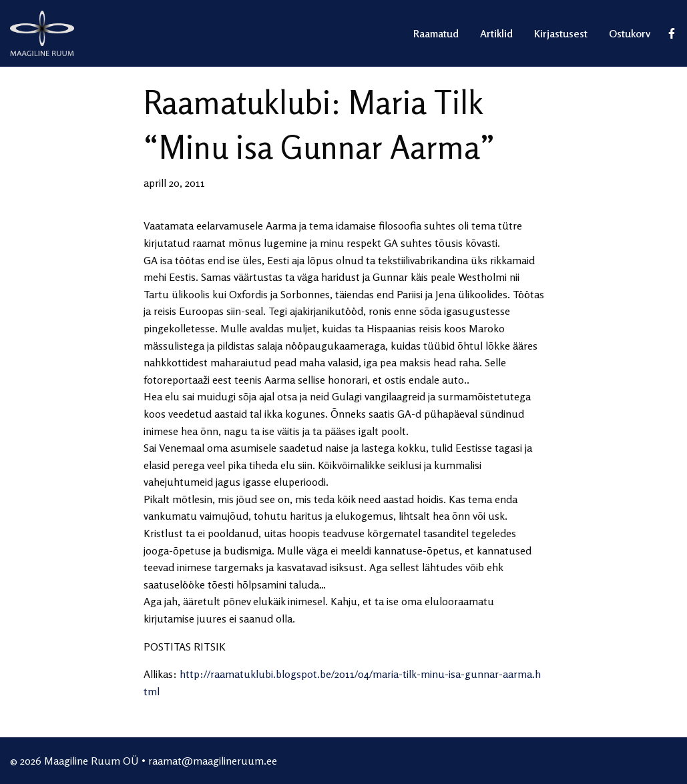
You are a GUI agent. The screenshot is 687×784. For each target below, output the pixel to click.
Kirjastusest (561, 33)
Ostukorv (630, 33)
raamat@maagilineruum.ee (213, 761)
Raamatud (436, 33)
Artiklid (496, 33)
